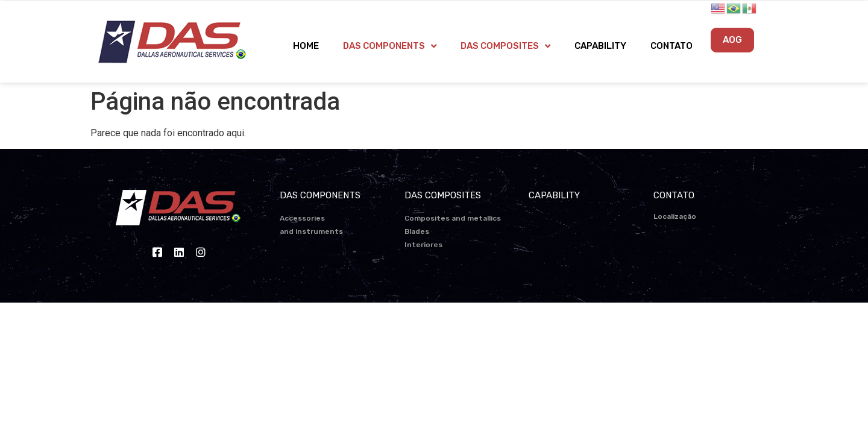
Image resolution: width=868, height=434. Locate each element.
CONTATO (671, 46)
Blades (417, 231)
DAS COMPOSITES (505, 46)
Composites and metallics (453, 218)
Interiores (423, 245)
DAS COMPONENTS (390, 46)
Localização (675, 216)
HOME (306, 46)
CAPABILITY (600, 46)
